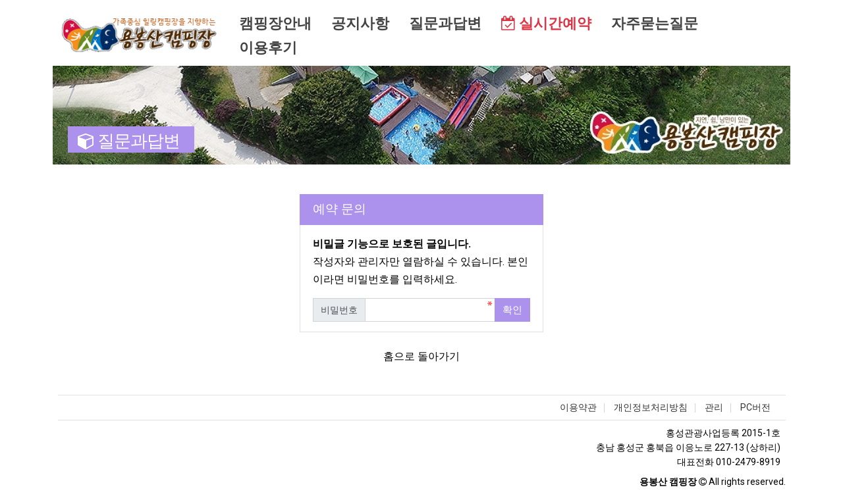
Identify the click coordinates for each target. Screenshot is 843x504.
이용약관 (578, 407)
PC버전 (755, 407)
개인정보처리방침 (651, 407)
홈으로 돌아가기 (421, 356)
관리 (714, 407)
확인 (512, 310)
